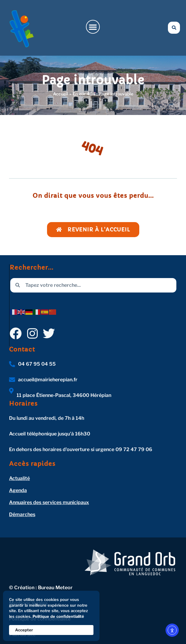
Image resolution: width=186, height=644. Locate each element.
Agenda (18, 490)
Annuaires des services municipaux (49, 502)
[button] (93, 27)
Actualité (19, 478)
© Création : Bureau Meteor (41, 588)
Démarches (22, 514)
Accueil (61, 94)
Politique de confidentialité (58, 616)
